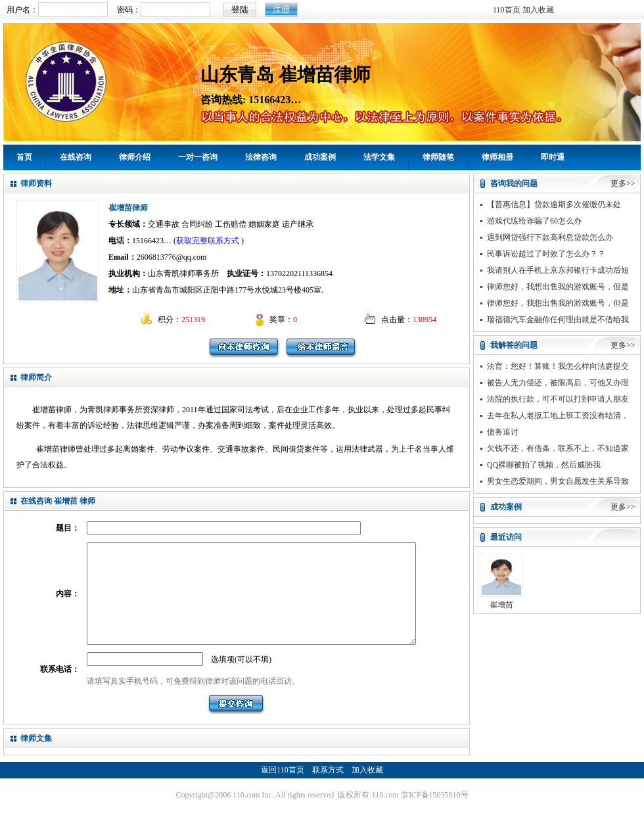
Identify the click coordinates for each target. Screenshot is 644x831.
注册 (281, 10)
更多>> (623, 183)
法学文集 (379, 157)
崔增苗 (501, 605)
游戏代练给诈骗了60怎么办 (534, 221)
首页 (24, 157)
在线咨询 (76, 157)
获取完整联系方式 (208, 241)
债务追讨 (503, 432)
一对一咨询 (198, 157)
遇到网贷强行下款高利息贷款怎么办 (550, 237)
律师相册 (497, 157)
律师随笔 (438, 157)
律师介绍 (135, 157)
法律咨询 (261, 157)
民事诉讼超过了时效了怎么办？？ (546, 254)
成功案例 (320, 157)
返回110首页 (283, 790)
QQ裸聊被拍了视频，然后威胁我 (544, 465)
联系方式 (328, 790)
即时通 (553, 157)
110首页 (507, 10)
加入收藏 (538, 10)
